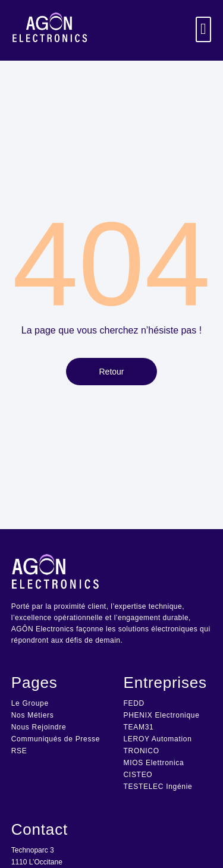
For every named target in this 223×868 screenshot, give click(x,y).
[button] (204, 29)
